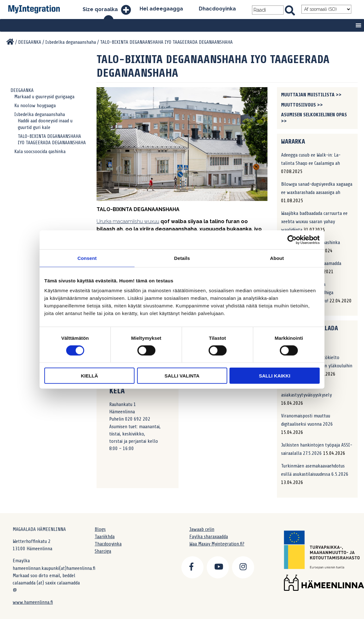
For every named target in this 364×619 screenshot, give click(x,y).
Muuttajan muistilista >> (311, 95)
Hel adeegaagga (161, 9)
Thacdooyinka (108, 544)
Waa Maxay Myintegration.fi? (217, 544)
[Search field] (268, 10)
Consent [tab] (87, 258)
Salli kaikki (275, 376)
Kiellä (89, 376)
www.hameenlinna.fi (33, 602)
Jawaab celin (202, 529)
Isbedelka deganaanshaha (40, 114)
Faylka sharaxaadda (209, 537)
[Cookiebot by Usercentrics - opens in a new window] (292, 240)
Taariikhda (105, 537)
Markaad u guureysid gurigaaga (44, 97)
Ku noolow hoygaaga (35, 106)
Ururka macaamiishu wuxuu (128, 221)
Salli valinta (182, 376)
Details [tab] (182, 258)
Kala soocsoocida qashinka (40, 152)
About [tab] (277, 258)
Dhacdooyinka (217, 9)
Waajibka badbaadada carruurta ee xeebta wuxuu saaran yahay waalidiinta (314, 222)
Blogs (100, 529)
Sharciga (103, 551)
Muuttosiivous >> (302, 105)
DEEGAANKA (22, 90)
